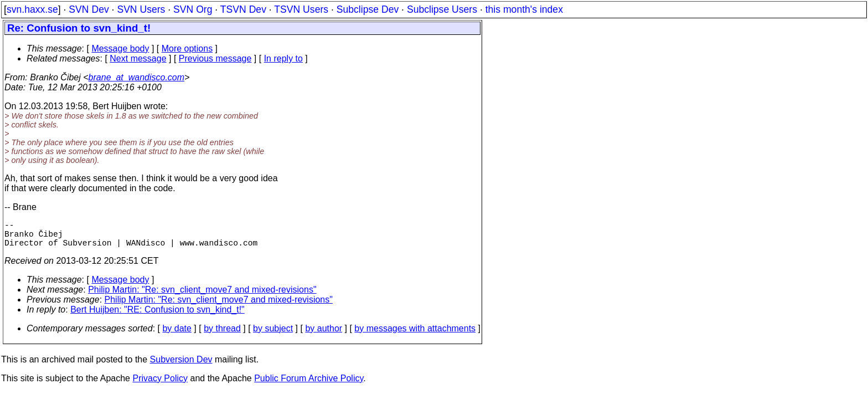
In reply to (283, 58)
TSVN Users (301, 9)
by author (324, 335)
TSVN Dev (243, 9)
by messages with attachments (415, 335)
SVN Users (141, 9)
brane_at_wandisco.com (136, 77)
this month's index (524, 9)
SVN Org (193, 9)
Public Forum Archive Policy (309, 385)
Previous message (215, 58)
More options (187, 48)
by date (177, 335)
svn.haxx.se (32, 9)
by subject (273, 335)
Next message (138, 58)
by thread (222, 335)
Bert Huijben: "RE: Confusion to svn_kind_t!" (157, 316)
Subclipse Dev (368, 9)
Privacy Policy (160, 385)
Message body (120, 48)
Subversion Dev (181, 366)
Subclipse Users (442, 9)
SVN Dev (89, 9)
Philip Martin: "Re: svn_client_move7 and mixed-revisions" (202, 296)
